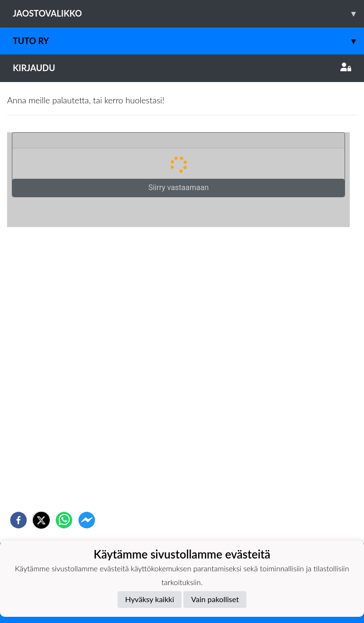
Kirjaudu (182, 68)
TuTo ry (188, 41)
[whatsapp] (64, 520)
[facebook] (18, 520)
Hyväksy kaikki (150, 599)
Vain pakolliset (215, 599)
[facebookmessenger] (87, 520)
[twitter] (41, 520)
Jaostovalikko (188, 14)
